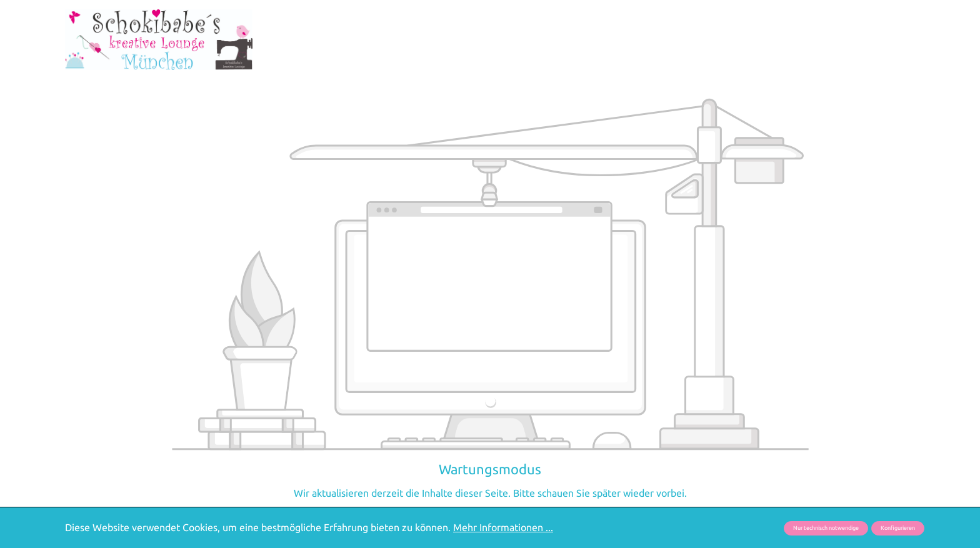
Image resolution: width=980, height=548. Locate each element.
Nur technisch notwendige (826, 528)
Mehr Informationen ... (503, 527)
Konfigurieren (898, 528)
